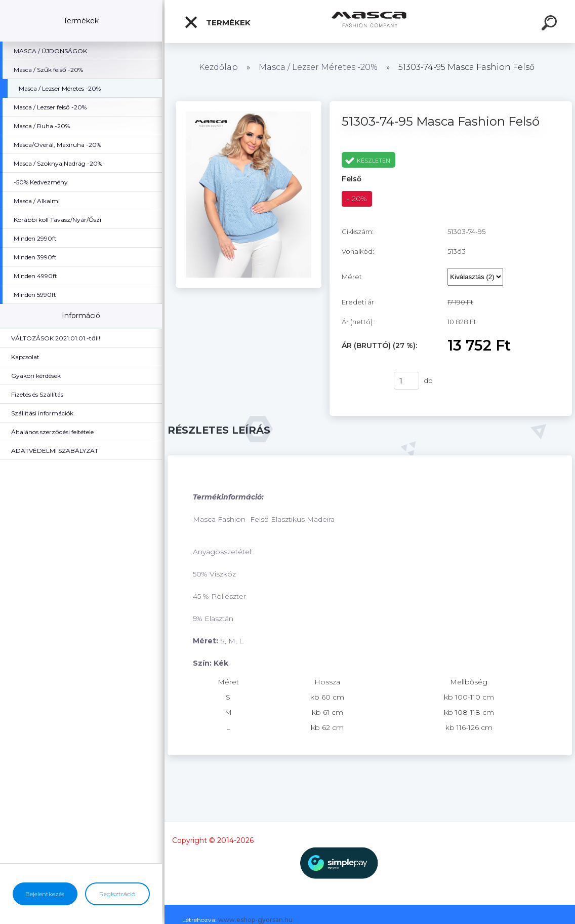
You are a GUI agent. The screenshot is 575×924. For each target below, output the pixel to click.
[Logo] (370, 22)
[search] (551, 24)
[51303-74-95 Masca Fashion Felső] (249, 105)
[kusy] (406, 381)
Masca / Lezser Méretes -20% (318, 67)
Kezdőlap (218, 67)
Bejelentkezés (45, 894)
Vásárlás (361, 381)
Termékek (217, 22)
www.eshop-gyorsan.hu (255, 920)
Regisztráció (117, 894)
